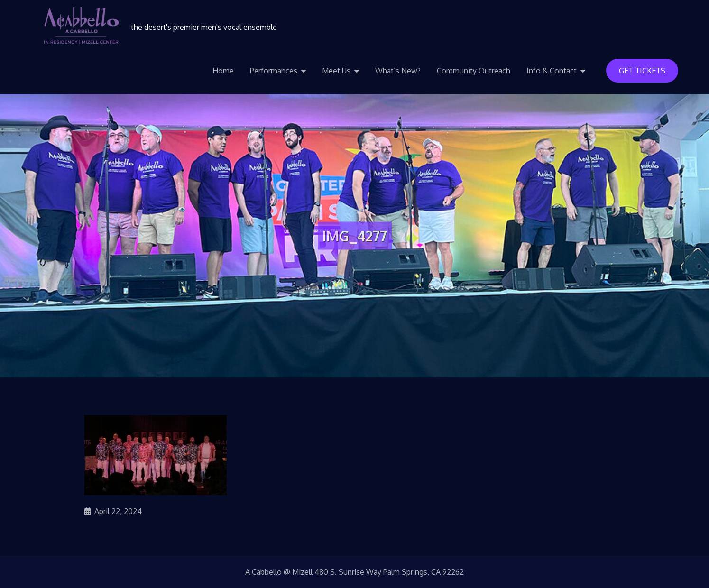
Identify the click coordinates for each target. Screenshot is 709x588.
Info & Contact (552, 71)
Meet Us (336, 71)
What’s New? (398, 71)
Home (223, 71)
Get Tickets (642, 71)
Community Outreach (474, 71)
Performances (274, 71)
